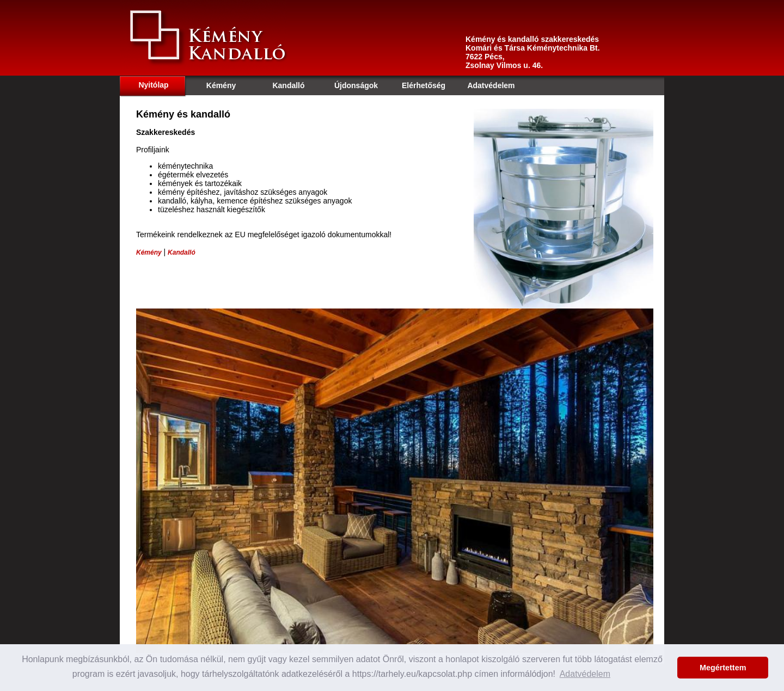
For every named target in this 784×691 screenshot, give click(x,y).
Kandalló (182, 252)
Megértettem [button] (723, 668)
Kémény (149, 252)
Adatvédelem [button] (585, 674)
